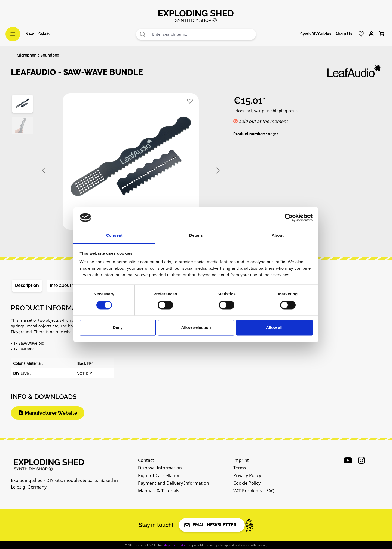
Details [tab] (196, 236)
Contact (146, 460)
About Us (344, 34)
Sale (44, 34)
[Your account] (371, 34)
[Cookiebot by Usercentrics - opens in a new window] (289, 217)
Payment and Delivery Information (174, 483)
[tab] (27, 286)
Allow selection (196, 328)
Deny (118, 328)
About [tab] (278, 236)
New (30, 34)
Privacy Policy (247, 475)
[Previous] (44, 171)
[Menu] (13, 34)
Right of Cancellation (159, 475)
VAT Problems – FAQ (254, 491)
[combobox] (203, 34)
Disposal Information (160, 468)
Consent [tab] (114, 236)
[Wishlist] (361, 34)
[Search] (143, 34)
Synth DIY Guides (316, 34)
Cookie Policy (247, 483)
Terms (240, 468)
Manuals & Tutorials (159, 491)
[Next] (218, 171)
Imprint (241, 460)
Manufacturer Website (51, 413)
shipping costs (174, 545)
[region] (117, 171)
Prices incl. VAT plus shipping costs (265, 111)
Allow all (274, 328)
